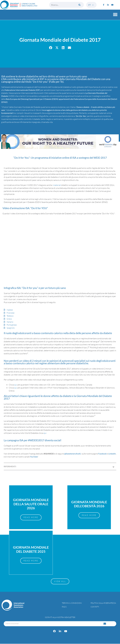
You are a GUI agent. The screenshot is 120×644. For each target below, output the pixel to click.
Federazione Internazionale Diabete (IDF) (23, 90)
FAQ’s (64, 607)
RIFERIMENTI (10, 466)
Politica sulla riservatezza (103, 603)
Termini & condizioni (72, 603)
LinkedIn (112, 454)
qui (16, 385)
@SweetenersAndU (73, 454)
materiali (57, 185)
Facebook (102, 454)
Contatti (95, 607)
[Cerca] (80, 5)
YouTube (34, 457)
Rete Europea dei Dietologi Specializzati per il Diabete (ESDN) (32, 99)
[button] (115, 14)
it (91, 5)
